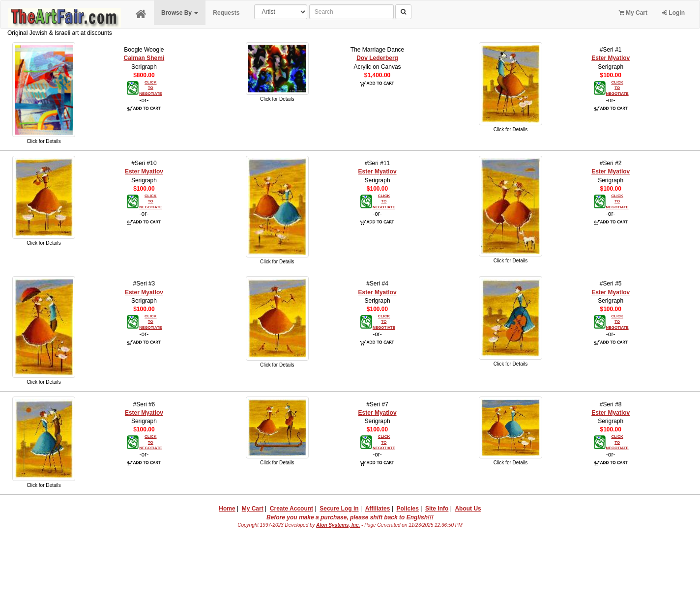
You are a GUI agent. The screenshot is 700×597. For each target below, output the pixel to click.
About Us (468, 509)
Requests (226, 13)
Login (673, 13)
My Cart (633, 13)
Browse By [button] (180, 13)
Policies (408, 509)
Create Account (292, 509)
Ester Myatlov (611, 58)
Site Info (437, 509)
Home (227, 509)
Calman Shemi (144, 58)
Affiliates (378, 509)
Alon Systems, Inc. (338, 525)
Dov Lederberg (377, 58)
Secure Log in (339, 509)
